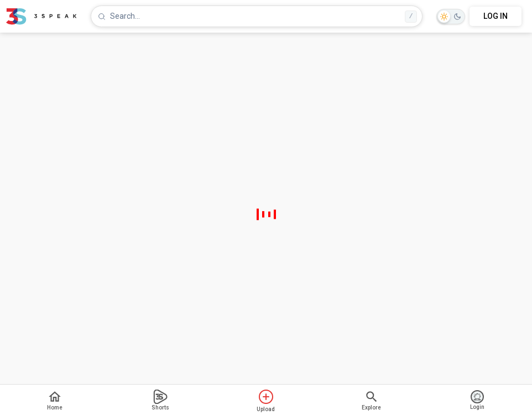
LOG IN (496, 16)
